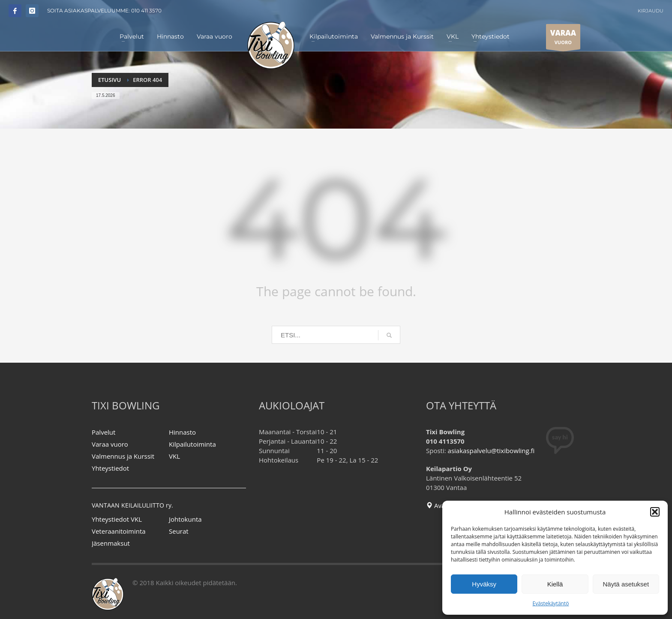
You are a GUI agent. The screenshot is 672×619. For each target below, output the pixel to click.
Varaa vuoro (110, 444)
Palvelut (103, 432)
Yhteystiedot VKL (117, 519)
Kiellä (555, 584)
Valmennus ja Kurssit (123, 456)
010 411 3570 (146, 11)
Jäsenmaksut (111, 543)
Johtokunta (185, 519)
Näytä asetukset (626, 584)
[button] (655, 512)
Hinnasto (182, 432)
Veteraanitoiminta (119, 531)
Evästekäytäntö (551, 603)
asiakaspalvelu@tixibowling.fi (491, 451)
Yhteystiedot (110, 468)
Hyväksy (484, 584)
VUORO (563, 39)
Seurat (179, 531)
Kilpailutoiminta (192, 444)
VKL (174, 456)
